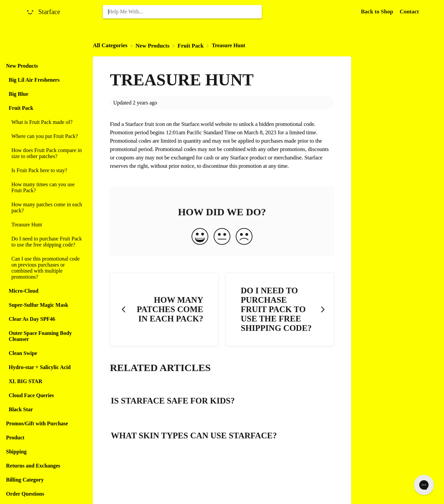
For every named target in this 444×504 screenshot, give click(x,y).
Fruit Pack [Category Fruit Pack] (21, 108)
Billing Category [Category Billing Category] (25, 480)
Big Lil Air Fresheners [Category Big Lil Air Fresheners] (34, 80)
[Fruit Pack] (191, 45)
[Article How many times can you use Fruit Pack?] (45, 188)
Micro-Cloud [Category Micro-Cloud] (24, 291)
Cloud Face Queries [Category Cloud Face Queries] (31, 395)
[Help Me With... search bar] (182, 12)
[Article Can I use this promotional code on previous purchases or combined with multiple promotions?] (45, 268)
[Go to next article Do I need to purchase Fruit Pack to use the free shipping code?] (280, 309)
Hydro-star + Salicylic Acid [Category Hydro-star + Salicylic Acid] (40, 367)
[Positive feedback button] (200, 237)
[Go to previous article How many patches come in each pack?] (164, 309)
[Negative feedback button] (244, 237)
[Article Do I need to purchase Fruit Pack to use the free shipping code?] (45, 242)
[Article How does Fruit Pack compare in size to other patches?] (45, 153)
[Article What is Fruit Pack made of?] (45, 122)
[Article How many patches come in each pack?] (45, 208)
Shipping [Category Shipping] (16, 452)
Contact (409, 12)
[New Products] (153, 45)
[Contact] (409, 12)
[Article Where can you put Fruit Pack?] (45, 136)
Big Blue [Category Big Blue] (18, 94)
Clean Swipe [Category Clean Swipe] (23, 353)
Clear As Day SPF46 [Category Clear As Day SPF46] (32, 319)
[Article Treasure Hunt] (45, 225)
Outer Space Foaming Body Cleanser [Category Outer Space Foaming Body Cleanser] (40, 336)
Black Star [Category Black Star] (21, 409)
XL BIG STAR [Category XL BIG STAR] (25, 381)
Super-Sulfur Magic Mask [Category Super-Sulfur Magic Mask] (39, 305)
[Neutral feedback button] (222, 237)
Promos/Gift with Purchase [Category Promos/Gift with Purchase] (37, 423)
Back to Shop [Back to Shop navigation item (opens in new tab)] (378, 12)
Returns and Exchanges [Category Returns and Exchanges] (33, 466)
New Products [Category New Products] (22, 66)
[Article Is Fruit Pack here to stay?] (45, 170)
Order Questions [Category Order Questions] (25, 494)
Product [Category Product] (15, 438)
